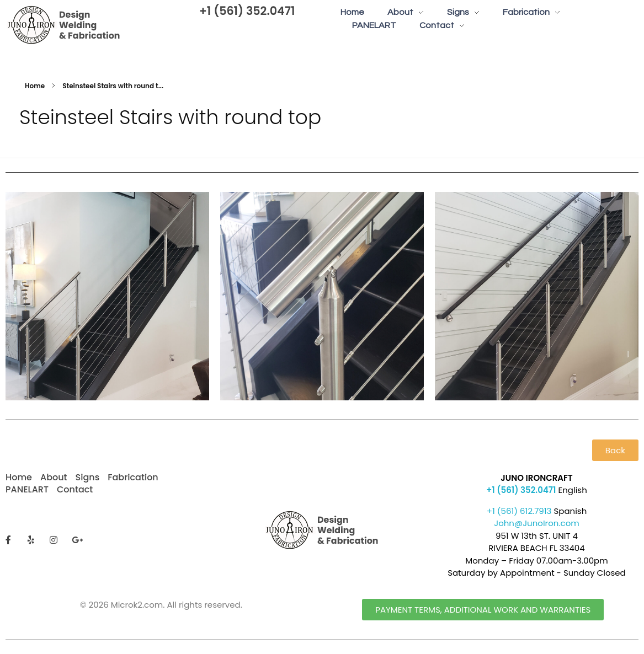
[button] (615, 450)
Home (35, 86)
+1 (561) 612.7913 (519, 511)
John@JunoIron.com (537, 523)
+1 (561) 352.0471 (247, 11)
